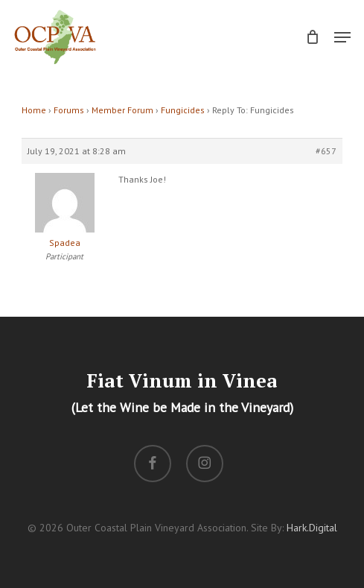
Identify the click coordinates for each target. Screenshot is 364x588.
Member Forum (122, 110)
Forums (69, 110)
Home (34, 110)
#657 (326, 151)
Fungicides (183, 110)
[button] (342, 37)
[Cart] (312, 37)
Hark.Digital (312, 528)
